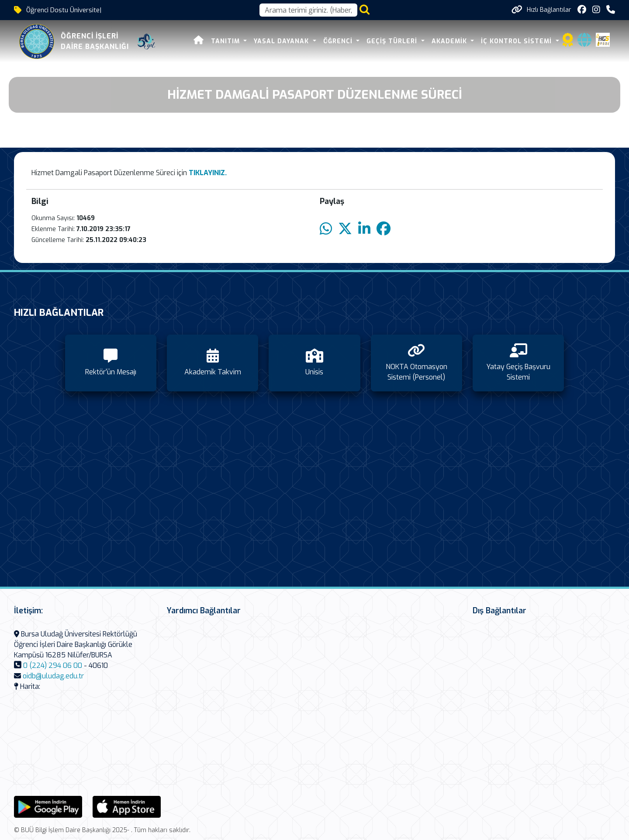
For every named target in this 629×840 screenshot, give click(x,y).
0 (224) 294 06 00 (53, 665)
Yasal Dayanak (282, 41)
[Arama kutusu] (308, 10)
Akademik (450, 41)
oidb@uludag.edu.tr (53, 676)
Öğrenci (339, 41)
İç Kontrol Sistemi (517, 41)
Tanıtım (226, 41)
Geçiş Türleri (393, 41)
